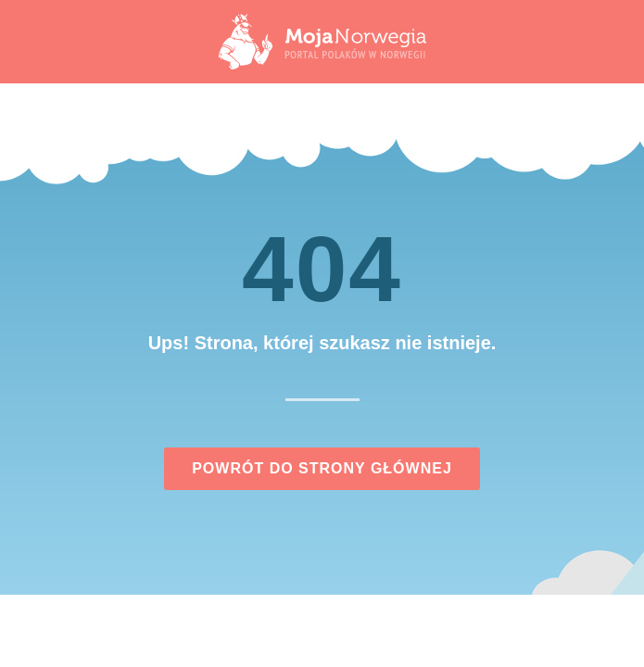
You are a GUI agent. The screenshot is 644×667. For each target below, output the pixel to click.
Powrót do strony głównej (322, 468)
